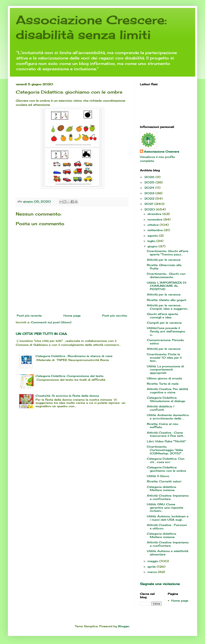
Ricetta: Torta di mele (163, 384)
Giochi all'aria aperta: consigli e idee (163, 316)
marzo (153, 572)
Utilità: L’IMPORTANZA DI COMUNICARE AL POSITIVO (167, 286)
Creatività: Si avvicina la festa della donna (67, 396)
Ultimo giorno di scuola (164, 378)
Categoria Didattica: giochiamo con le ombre (166, 469)
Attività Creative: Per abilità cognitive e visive (167, 391)
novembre (155, 219)
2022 (150, 198)
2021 (149, 204)
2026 (150, 177)
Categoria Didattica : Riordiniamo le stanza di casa (74, 356)
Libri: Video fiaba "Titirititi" (166, 441)
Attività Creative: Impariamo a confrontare (168, 497)
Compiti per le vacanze (164, 323)
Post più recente (29, 315)
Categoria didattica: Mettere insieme (162, 488)
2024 (150, 188)
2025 (150, 182)
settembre (156, 230)
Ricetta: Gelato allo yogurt (167, 300)
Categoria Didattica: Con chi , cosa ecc (166, 460)
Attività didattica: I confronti (161, 408)
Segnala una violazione (160, 584)
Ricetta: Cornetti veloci (164, 481)
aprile (152, 567)
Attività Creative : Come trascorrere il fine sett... (166, 434)
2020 (150, 209)
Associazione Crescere (162, 151)
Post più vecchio (115, 315)
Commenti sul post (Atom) (51, 322)
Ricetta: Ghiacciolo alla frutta (164, 267)
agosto (153, 236)
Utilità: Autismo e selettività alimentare (168, 553)
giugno (153, 246)
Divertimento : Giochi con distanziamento (166, 275)
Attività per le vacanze (164, 260)
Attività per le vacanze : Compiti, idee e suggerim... (168, 307)
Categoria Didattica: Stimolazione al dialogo (166, 399)
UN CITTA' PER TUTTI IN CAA (41, 334)
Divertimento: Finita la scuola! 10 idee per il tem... (164, 358)
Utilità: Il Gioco (158, 476)
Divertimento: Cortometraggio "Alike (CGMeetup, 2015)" (165, 450)
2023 (150, 193)
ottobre (154, 225)
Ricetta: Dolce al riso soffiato (163, 426)
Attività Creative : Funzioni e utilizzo (167, 527)
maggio (153, 561)
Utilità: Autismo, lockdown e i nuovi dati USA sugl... (168, 518)
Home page (72, 315)
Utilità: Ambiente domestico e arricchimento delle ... (168, 417)
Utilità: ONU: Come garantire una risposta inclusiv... (165, 508)
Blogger (124, 626)
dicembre (155, 214)
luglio (152, 241)
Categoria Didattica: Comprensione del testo (69, 376)
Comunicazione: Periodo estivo (165, 342)
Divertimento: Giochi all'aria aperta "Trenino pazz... (168, 253)
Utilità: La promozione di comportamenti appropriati (165, 370)
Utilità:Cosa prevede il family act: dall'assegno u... (166, 331)
